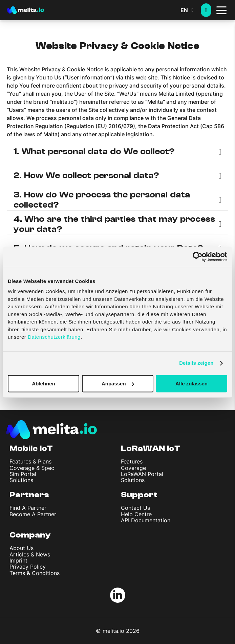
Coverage (133, 468)
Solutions (21, 480)
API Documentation (146, 520)
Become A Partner (33, 514)
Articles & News (30, 554)
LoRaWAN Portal (142, 474)
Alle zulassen (191, 384)
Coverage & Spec (32, 468)
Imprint (18, 560)
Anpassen (118, 384)
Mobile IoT (31, 448)
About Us (22, 548)
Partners (29, 495)
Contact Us (135, 508)
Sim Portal (23, 474)
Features (132, 461)
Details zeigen (196, 363)
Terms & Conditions (35, 573)
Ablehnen (43, 384)
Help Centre (136, 514)
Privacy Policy (28, 567)
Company (30, 535)
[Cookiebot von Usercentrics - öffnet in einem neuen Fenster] (198, 257)
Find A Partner (28, 508)
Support (139, 495)
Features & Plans (30, 461)
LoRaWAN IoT (151, 448)
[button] (191, 10)
